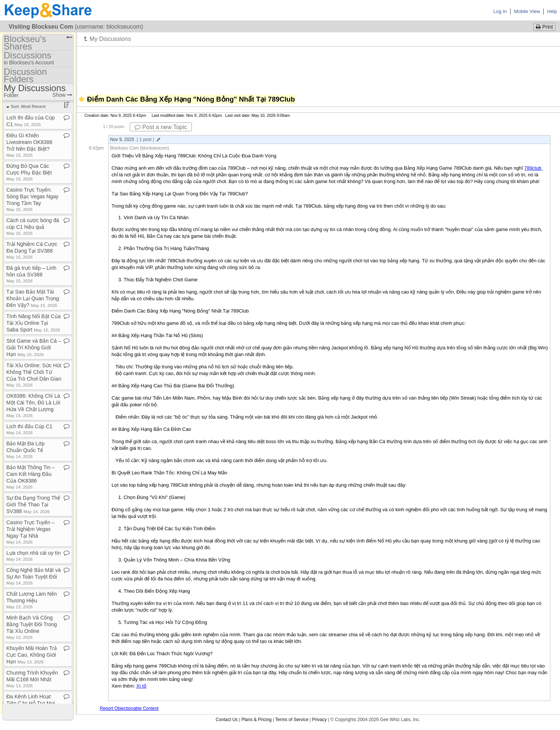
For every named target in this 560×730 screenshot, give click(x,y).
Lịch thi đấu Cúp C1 (29, 429)
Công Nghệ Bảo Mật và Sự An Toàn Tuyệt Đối (33, 576)
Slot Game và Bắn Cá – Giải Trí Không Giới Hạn (34, 348)
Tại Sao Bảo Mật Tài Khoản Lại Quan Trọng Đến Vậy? (33, 298)
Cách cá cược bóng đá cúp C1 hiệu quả (33, 226)
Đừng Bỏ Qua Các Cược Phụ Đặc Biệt (29, 172)
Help (552, 11)
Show (62, 95)
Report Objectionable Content (129, 708)
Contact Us (227, 720)
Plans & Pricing (256, 720)
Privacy (319, 720)
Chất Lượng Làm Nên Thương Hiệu (32, 600)
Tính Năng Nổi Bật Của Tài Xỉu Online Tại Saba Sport (33, 323)
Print (544, 27)
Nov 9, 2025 (135, 140)
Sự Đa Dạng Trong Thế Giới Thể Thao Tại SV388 (33, 505)
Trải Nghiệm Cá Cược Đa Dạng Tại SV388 (32, 250)
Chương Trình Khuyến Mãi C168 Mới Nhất (32, 679)
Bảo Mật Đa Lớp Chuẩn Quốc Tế (25, 450)
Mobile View (527, 11)
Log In (500, 11)
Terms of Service (292, 720)
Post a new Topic (161, 127)
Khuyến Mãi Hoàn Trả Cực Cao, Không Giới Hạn (32, 655)
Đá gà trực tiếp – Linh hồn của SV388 (31, 274)
